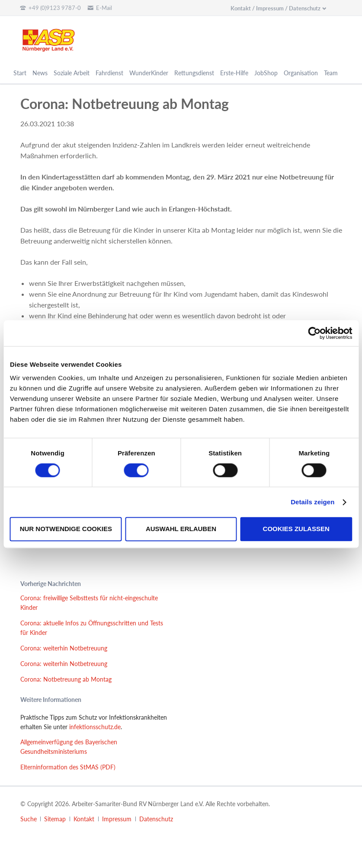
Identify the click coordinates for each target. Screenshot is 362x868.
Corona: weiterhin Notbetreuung (64, 648)
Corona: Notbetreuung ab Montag (66, 679)
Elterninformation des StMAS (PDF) (68, 767)
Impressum (117, 819)
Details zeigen (312, 502)
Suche (29, 819)
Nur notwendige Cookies (66, 529)
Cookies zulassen (296, 529)
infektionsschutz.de (95, 727)
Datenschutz (156, 819)
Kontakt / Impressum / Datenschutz (276, 8)
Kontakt (84, 819)
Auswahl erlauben (181, 529)
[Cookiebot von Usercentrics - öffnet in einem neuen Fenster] (314, 333)
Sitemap (55, 819)
